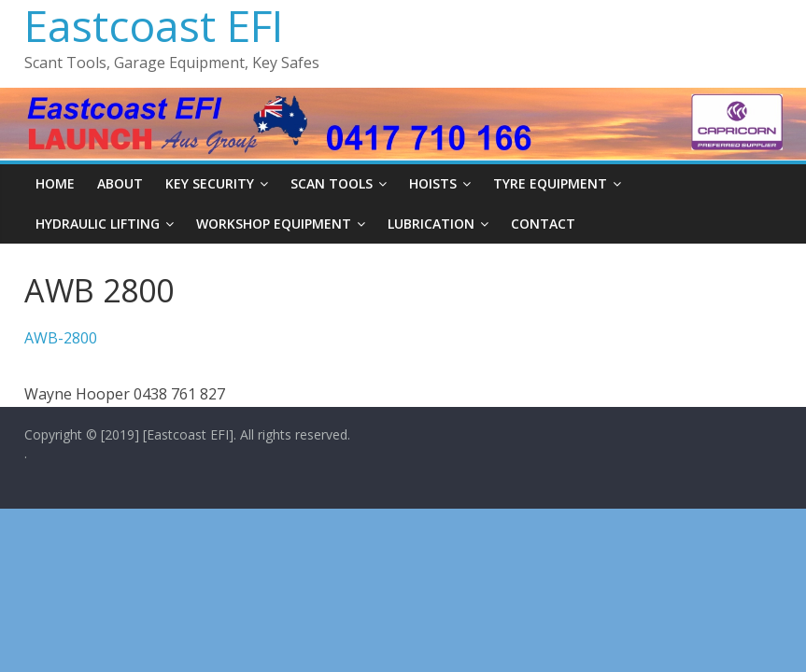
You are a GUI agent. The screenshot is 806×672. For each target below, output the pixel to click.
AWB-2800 (61, 338)
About (120, 183)
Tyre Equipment (550, 183)
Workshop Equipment (274, 224)
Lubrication (431, 224)
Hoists (433, 183)
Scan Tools (332, 183)
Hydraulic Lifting (98, 224)
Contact (543, 224)
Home (55, 183)
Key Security (210, 183)
